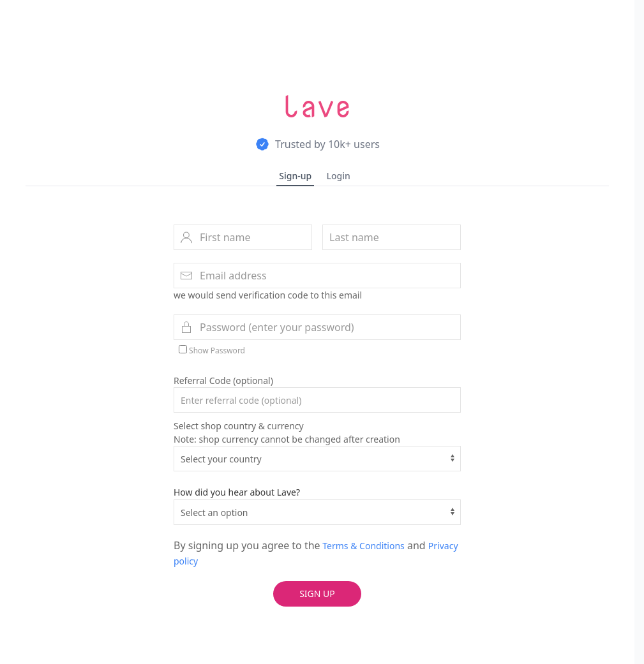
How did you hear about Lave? (237, 492)
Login (338, 176)
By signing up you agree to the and (316, 553)
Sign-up (295, 176)
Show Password (212, 350)
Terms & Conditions (363, 546)
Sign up (317, 594)
